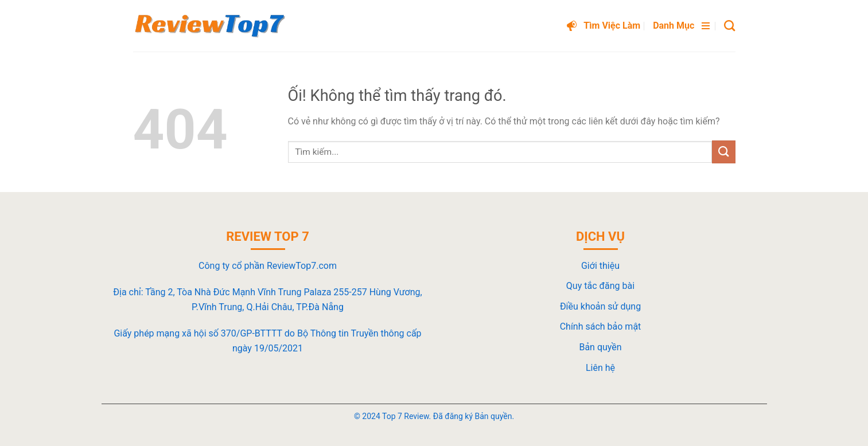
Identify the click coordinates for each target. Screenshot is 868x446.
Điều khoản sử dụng (600, 306)
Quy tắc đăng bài (600, 286)
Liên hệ (600, 368)
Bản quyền (600, 347)
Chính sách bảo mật (601, 326)
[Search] (729, 26)
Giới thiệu (600, 266)
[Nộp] (723, 152)
